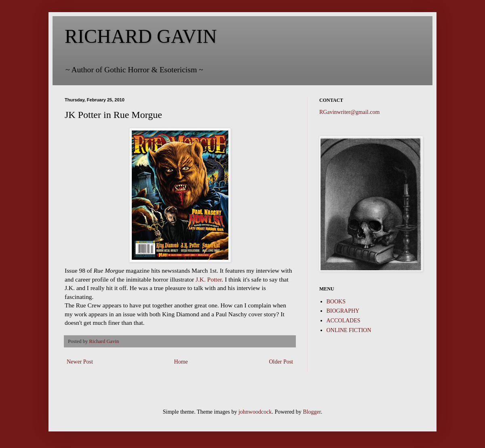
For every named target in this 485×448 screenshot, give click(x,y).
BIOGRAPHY (343, 311)
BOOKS (336, 302)
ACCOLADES (344, 321)
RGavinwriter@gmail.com (349, 112)
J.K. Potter (209, 279)
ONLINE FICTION (349, 330)
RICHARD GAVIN (141, 36)
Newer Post (80, 362)
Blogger (312, 412)
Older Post (281, 362)
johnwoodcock (255, 412)
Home (181, 362)
